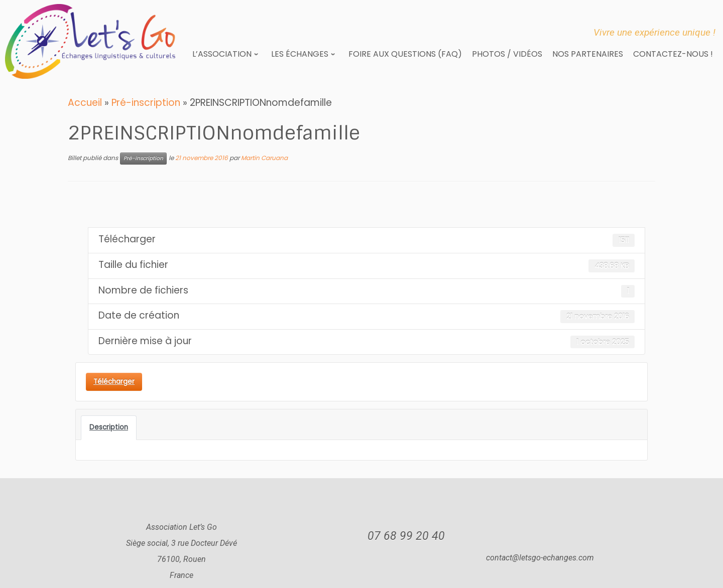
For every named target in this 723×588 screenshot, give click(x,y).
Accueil (85, 103)
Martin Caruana (264, 158)
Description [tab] (109, 427)
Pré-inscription (146, 103)
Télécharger (114, 382)
